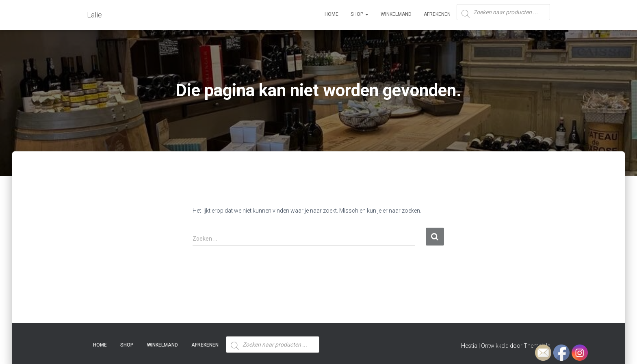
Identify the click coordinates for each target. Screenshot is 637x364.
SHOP (360, 14)
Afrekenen (437, 14)
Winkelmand (396, 14)
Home (331, 14)
